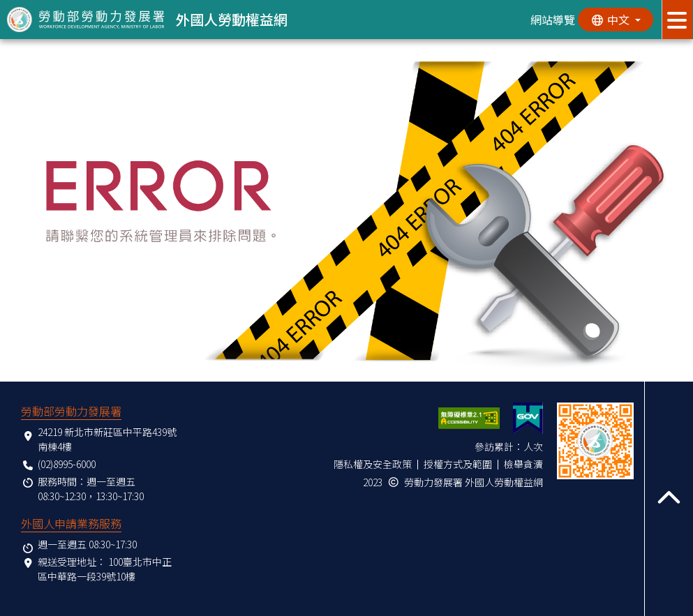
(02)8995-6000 (67, 464)
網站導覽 (551, 20)
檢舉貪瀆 (523, 464)
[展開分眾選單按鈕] (677, 20)
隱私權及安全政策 (373, 464)
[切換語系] (615, 20)
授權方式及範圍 (458, 464)
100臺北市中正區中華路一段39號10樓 (105, 569)
